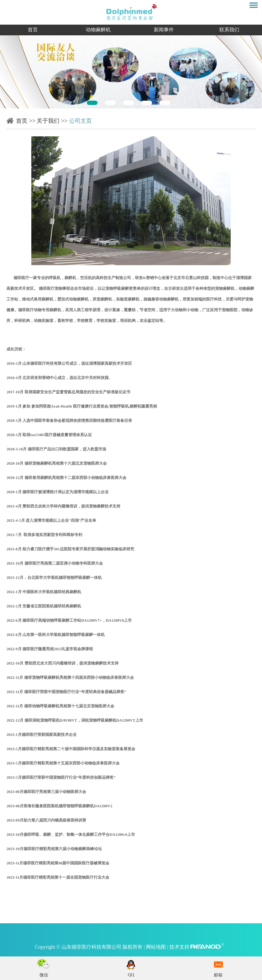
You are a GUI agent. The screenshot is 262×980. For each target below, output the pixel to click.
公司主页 (80, 121)
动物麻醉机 (98, 30)
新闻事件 (164, 30)
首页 (33, 30)
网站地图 (157, 947)
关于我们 (48, 121)
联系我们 (229, 30)
